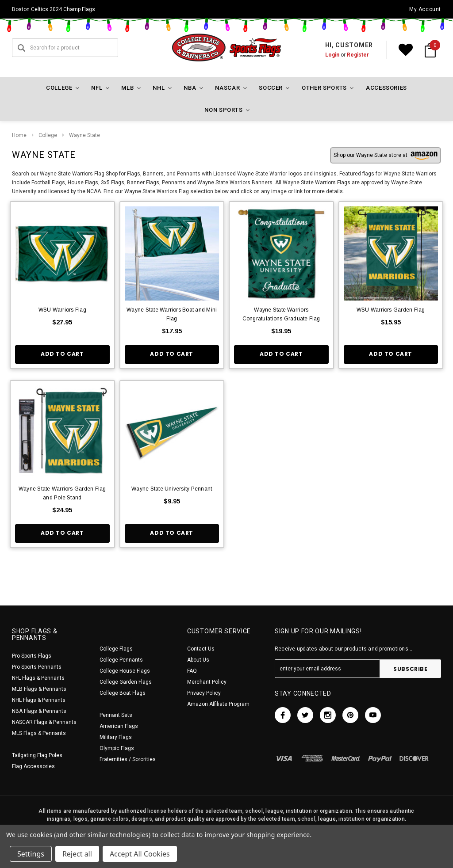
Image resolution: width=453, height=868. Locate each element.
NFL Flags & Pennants (38, 678)
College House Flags (125, 671)
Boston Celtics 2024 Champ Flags (54, 9)
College (48, 135)
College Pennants (121, 660)
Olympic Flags (117, 748)
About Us (198, 660)
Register (358, 55)
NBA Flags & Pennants (39, 711)
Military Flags (116, 737)
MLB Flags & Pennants (39, 689)
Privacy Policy (204, 693)
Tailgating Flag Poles (37, 755)
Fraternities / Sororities (128, 759)
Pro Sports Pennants (37, 667)
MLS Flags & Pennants (39, 733)
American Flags (119, 726)
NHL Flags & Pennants (39, 700)
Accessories (386, 88)
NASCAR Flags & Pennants (44, 722)
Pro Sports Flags (32, 656)
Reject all (77, 854)
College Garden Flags (126, 682)
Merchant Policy (207, 682)
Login (332, 55)
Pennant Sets (116, 715)
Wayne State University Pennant (172, 489)
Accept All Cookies (140, 854)
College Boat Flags (123, 693)
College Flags (116, 649)
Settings (31, 854)
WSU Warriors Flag (62, 310)
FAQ (192, 671)
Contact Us (201, 649)
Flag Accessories (33, 766)
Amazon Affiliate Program (218, 704)
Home (19, 135)
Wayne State (84, 135)
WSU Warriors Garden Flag (391, 310)
